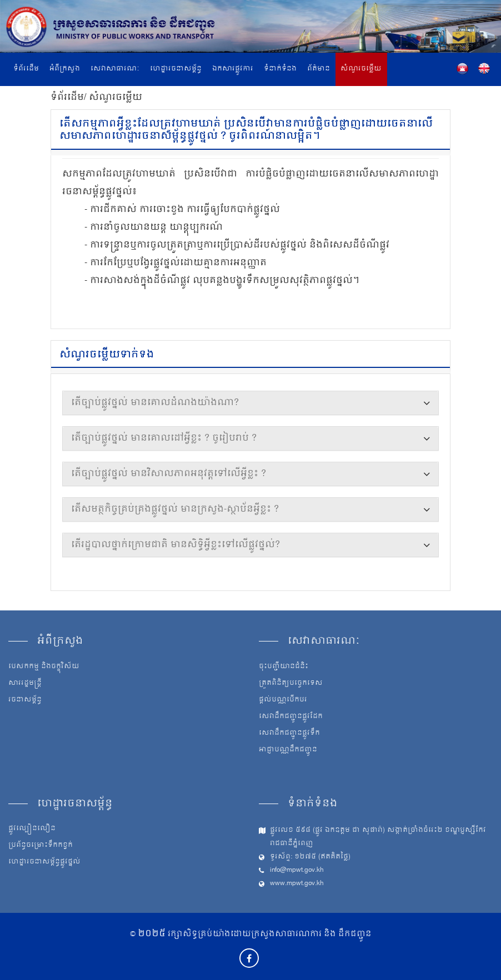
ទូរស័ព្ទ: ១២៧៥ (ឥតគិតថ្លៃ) (310, 857)
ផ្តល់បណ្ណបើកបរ (283, 700)
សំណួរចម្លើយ (361, 69)
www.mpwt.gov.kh (297, 884)
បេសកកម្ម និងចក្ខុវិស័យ (44, 667)
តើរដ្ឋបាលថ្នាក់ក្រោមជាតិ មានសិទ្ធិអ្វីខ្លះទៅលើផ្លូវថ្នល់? (176, 545)
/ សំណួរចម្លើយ (113, 98)
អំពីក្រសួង (65, 69)
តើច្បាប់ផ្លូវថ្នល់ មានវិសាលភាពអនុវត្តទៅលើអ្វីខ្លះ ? (169, 474)
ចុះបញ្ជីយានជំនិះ (284, 667)
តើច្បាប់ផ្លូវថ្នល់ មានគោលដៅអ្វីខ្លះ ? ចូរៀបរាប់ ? (164, 438)
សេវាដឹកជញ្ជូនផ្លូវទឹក (289, 734)
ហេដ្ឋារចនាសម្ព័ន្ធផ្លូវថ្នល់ (44, 862)
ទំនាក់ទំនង (280, 69)
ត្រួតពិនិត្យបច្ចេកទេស (291, 684)
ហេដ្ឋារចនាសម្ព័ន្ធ (176, 69)
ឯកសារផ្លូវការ (233, 69)
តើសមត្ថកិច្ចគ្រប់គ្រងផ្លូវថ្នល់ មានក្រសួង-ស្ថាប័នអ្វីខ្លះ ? (175, 509)
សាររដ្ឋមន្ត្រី (25, 684)
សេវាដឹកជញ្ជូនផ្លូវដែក (291, 717)
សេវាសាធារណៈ (115, 69)
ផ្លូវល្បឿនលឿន (32, 829)
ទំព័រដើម (26, 69)
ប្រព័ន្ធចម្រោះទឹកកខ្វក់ (41, 846)
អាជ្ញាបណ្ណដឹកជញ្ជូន (288, 750)
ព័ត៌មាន (319, 69)
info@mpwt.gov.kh (297, 870)
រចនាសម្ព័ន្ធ (25, 700)
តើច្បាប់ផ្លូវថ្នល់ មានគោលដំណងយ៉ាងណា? (155, 403)
